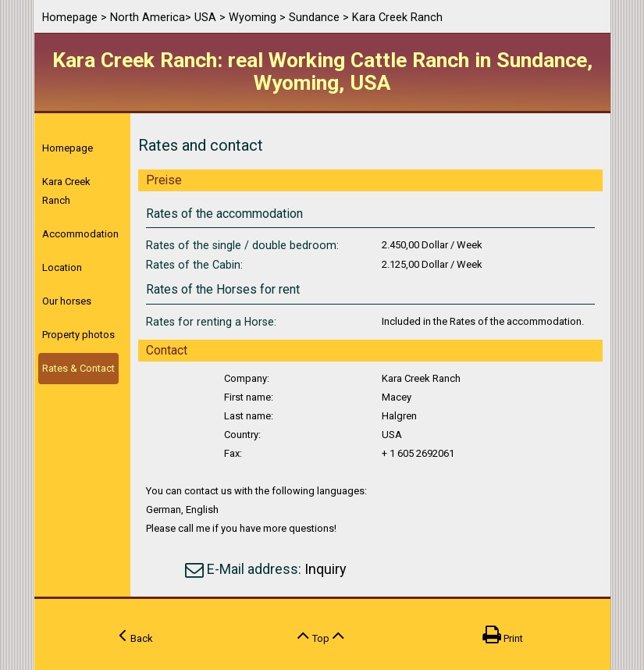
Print (503, 635)
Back (136, 635)
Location (62, 267)
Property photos (78, 335)
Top (321, 635)
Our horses (67, 301)
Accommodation (80, 234)
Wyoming (253, 17)
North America (148, 17)
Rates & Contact (78, 368)
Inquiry (326, 569)
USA (205, 17)
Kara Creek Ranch (66, 191)
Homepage (70, 17)
